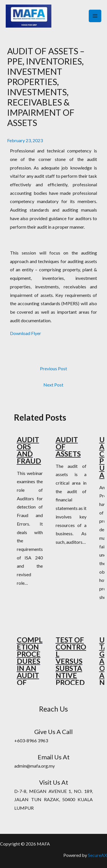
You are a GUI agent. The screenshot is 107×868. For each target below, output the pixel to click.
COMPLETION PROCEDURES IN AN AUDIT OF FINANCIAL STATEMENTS (30, 675)
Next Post (53, 385)
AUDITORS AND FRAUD (29, 450)
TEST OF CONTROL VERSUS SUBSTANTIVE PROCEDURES (71, 665)
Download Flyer (26, 333)
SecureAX (97, 855)
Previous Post (53, 368)
